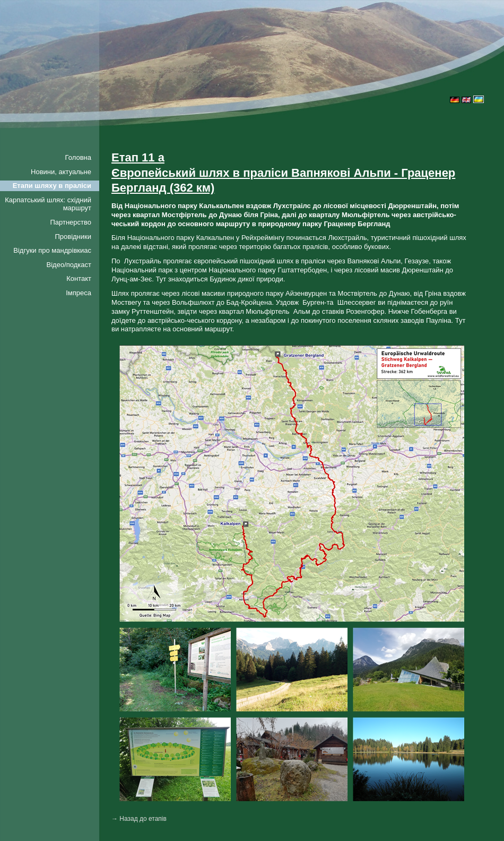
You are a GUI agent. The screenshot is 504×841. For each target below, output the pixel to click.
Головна (78, 157)
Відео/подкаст (69, 265)
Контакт (79, 278)
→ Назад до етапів (139, 819)
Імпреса (79, 293)
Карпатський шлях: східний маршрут (48, 204)
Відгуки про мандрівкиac (52, 250)
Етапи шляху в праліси (52, 186)
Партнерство (71, 222)
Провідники (73, 237)
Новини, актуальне (61, 172)
